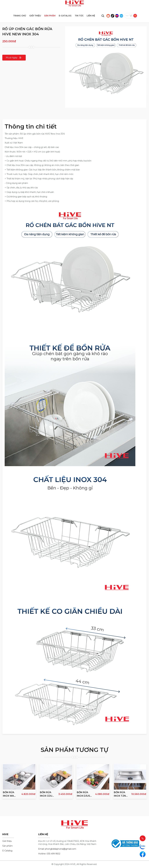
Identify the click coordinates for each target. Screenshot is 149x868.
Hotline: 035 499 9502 (49, 854)
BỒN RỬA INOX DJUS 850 (83, 794)
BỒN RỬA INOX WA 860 (9, 794)
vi (131, 16)
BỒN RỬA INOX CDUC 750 (47, 794)
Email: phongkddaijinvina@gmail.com (57, 849)
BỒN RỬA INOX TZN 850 (120, 794)
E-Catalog (7, 851)
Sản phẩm (7, 846)
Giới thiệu (7, 841)
